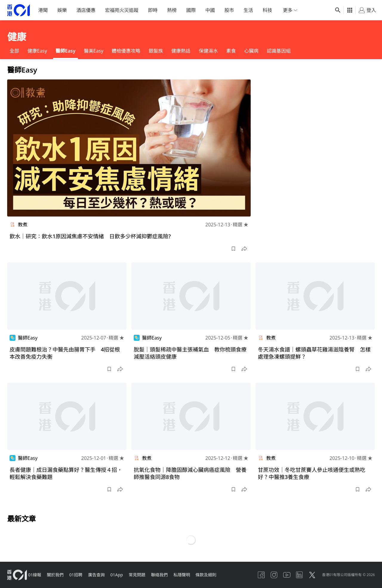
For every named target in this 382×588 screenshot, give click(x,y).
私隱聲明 (195, 575)
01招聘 (81, 575)
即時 (153, 10)
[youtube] (281, 575)
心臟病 (251, 51)
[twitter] (310, 575)
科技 (267, 10)
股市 (229, 10)
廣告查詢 (103, 575)
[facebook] (253, 575)
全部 (14, 51)
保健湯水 (208, 51)
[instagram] (267, 575)
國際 (191, 10)
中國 (210, 10)
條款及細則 (221, 575)
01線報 (37, 575)
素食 (231, 51)
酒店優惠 (86, 10)
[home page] (19, 10)
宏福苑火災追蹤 (122, 10)
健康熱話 (181, 51)
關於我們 (59, 575)
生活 (248, 10)
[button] (233, 249)
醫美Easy (94, 51)
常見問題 (147, 575)
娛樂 (62, 10)
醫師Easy (66, 51)
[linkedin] (296, 575)
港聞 (43, 10)
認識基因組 (279, 51)
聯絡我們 (171, 575)
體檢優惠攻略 (126, 51)
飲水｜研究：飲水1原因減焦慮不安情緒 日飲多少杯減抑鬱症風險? (90, 236)
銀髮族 (156, 51)
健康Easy (37, 51)
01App (125, 575)
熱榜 (172, 10)
